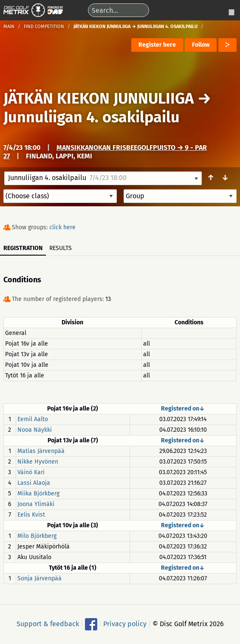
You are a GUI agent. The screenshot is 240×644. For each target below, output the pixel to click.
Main (9, 27)
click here (62, 227)
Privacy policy (125, 623)
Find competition (44, 27)
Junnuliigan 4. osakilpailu (92, 117)
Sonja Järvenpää (40, 578)
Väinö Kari (31, 472)
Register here (157, 45)
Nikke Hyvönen (38, 462)
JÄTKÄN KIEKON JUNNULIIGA (99, 98)
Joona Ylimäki (36, 504)
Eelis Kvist (31, 515)
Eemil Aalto (33, 419)
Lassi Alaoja (34, 483)
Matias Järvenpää (41, 451)
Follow (201, 45)
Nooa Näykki (35, 430)
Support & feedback (48, 623)
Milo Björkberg (37, 536)
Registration (23, 248)
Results (61, 248)
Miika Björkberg (38, 494)
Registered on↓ (183, 409)
